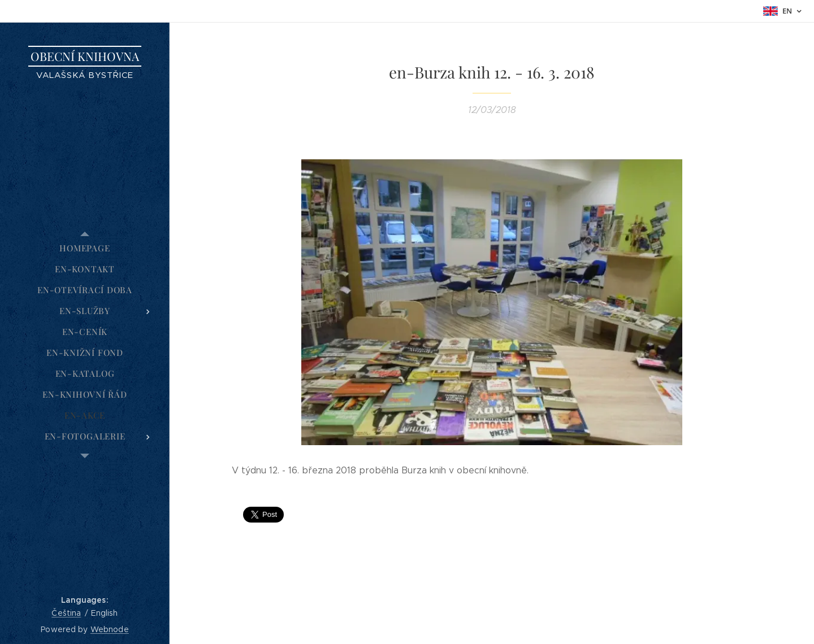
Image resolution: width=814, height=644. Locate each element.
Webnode (110, 629)
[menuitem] (85, 248)
